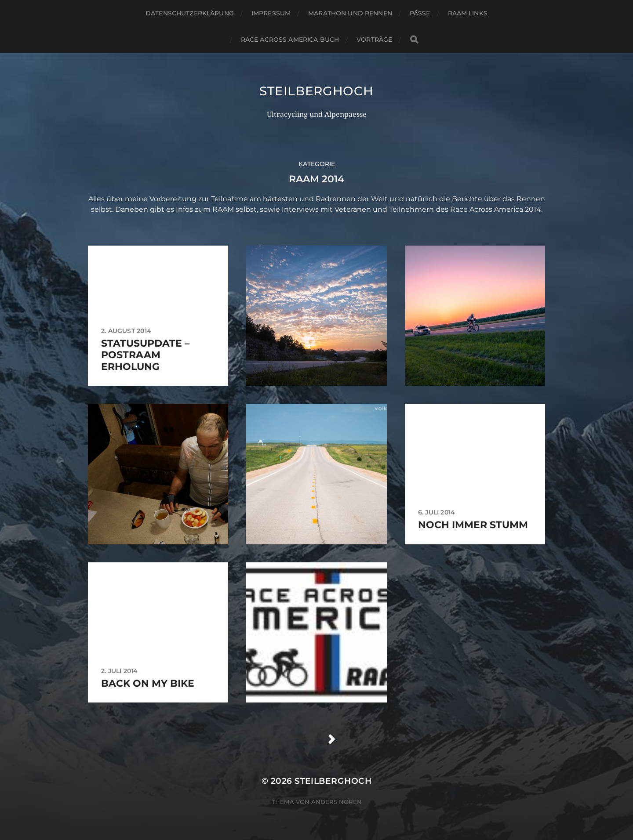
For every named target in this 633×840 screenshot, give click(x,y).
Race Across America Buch (290, 40)
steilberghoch (316, 91)
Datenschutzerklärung (190, 13)
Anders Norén (337, 802)
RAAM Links (468, 13)
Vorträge (374, 40)
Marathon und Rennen (350, 13)
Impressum (271, 13)
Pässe (420, 13)
